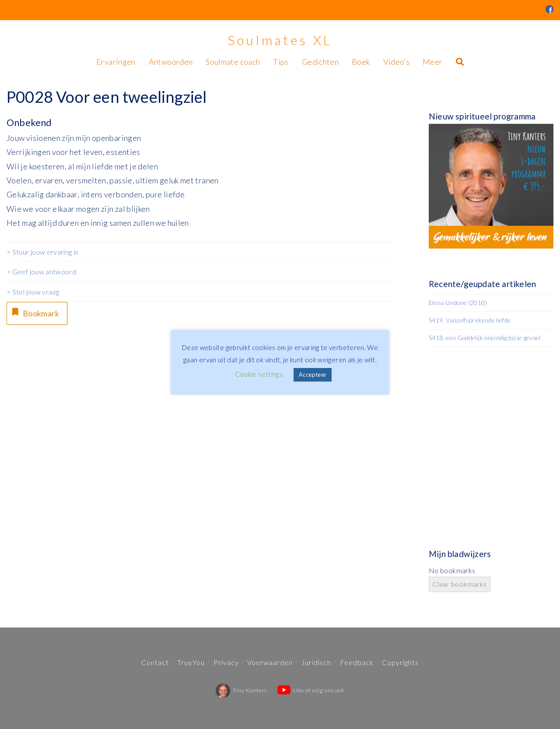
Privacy (226, 662)
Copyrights (400, 662)
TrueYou (191, 662)
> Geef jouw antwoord (41, 272)
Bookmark (35, 312)
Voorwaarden (270, 662)
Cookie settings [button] (259, 374)
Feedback (357, 662)
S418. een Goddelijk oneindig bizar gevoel (485, 338)
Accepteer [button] (313, 375)
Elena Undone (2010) (458, 303)
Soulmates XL (280, 40)
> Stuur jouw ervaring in (43, 252)
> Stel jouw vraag (33, 292)
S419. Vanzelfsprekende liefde (470, 320)
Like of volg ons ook (311, 690)
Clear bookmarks (460, 584)
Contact (155, 662)
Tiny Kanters (241, 690)
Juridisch (316, 662)
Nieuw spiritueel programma (482, 116)
